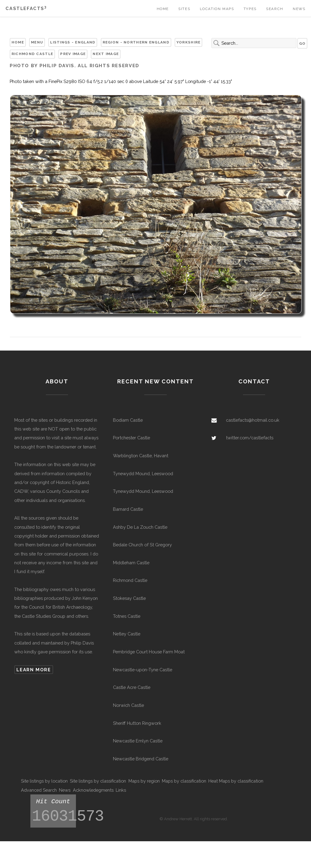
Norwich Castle (128, 705)
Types (250, 9)
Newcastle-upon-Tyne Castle (143, 670)
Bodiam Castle (128, 420)
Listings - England (73, 42)
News (299, 9)
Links (121, 790)
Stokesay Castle (129, 598)
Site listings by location (44, 781)
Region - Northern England (136, 42)
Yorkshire (189, 42)
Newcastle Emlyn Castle (138, 741)
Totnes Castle (127, 616)
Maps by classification (184, 781)
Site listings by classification (98, 781)
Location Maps (217, 9)
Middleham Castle (131, 563)
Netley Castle (127, 634)
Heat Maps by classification (236, 781)
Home (163, 9)
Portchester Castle (132, 438)
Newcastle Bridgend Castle (141, 759)
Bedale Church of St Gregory (142, 545)
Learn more (34, 670)
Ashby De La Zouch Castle (140, 527)
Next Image (106, 54)
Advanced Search (39, 790)
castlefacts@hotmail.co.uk (253, 420)
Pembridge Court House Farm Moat (149, 652)
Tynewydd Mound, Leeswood (143, 474)
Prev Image (73, 54)
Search (275, 9)
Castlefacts (26, 8)
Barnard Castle (128, 509)
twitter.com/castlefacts (250, 438)
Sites (184, 9)
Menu (37, 42)
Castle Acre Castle (132, 687)
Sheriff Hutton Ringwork (137, 723)
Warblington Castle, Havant (141, 456)
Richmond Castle (32, 54)
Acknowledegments (93, 790)
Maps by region (144, 781)
